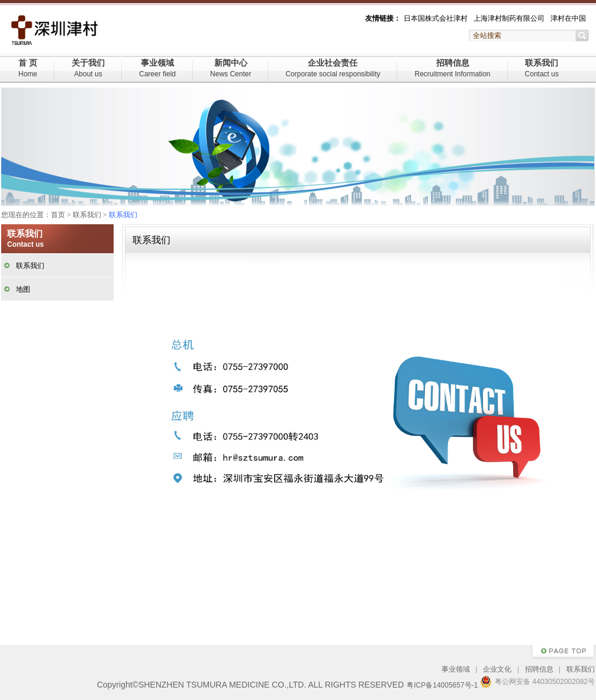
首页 (58, 215)
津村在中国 (568, 18)
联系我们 (542, 68)
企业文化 (497, 669)
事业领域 (157, 68)
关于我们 (88, 68)
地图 (23, 289)
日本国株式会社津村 (436, 18)
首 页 (28, 68)
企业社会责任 (333, 68)
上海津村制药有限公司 (509, 18)
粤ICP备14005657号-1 (442, 685)
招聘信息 (452, 68)
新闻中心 (231, 68)
